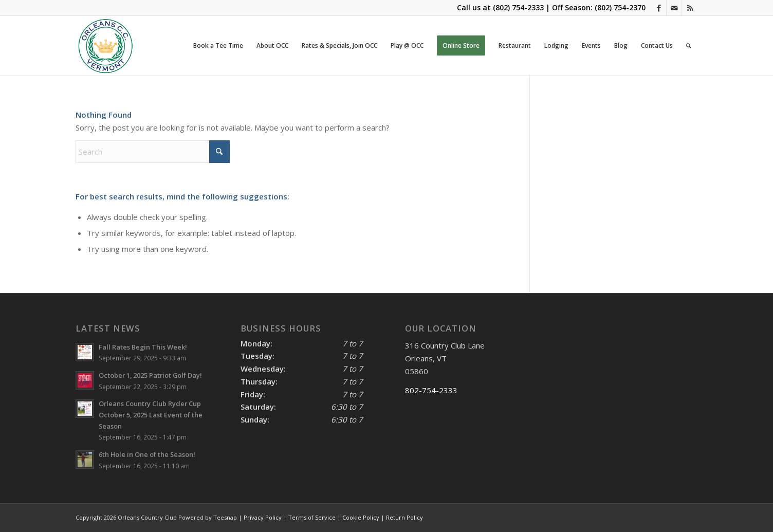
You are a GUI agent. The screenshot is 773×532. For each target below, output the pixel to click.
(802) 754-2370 (620, 7)
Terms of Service (312, 517)
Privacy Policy (263, 517)
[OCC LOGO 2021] (106, 46)
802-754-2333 (431, 390)
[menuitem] (218, 46)
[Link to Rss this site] (690, 8)
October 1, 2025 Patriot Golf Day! (150, 375)
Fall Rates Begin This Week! (143, 347)
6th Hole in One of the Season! (147, 454)
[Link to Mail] (674, 8)
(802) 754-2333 (518, 7)
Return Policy (404, 517)
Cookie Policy (361, 517)
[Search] (688, 46)
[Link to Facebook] (659, 8)
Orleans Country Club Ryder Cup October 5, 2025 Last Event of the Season (151, 415)
